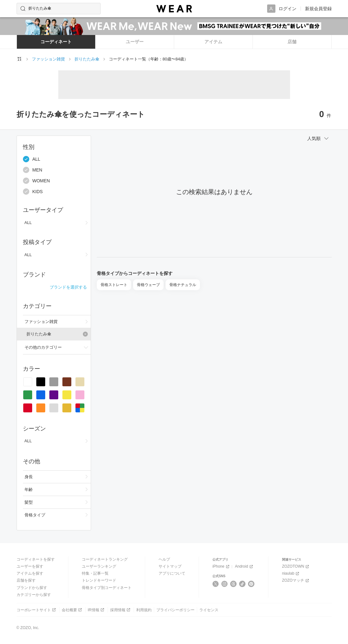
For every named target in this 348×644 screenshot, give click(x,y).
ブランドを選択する (68, 287)
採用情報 (121, 610)
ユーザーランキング (99, 566)
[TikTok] (242, 584)
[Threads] (234, 584)
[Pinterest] (251, 584)
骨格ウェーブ (148, 285)
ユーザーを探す (30, 566)
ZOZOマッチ (296, 581)
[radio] (28, 382)
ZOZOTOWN (296, 567)
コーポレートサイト (37, 610)
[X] (216, 584)
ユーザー (135, 42)
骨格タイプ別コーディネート (107, 588)
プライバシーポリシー (175, 610)
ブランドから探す (32, 588)
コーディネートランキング (105, 559)
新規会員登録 (318, 9)
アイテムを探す (30, 573)
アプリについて (172, 573)
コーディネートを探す (36, 559)
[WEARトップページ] (19, 59)
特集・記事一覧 (95, 573)
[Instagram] (225, 584)
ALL (32, 159)
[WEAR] (174, 9)
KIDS (33, 192)
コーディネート (56, 42)
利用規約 (144, 610)
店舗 (292, 42)
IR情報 (97, 610)
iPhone (221, 567)
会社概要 (72, 610)
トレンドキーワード (99, 580)
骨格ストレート (114, 285)
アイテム (213, 42)
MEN (33, 170)
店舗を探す (26, 580)
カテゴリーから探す (34, 595)
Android (245, 567)
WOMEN (36, 181)
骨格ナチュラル (183, 285)
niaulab (291, 574)
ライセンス (209, 610)
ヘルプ (164, 559)
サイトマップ (170, 566)
